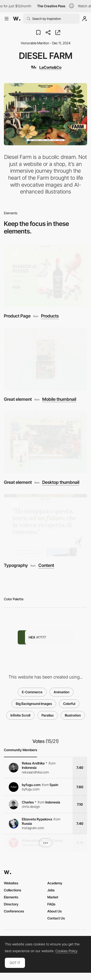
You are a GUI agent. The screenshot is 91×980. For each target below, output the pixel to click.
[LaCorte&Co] (46, 67)
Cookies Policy (66, 951)
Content (46, 565)
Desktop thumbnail (61, 482)
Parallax (48, 715)
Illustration (73, 715)
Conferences (14, 911)
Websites (11, 883)
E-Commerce (32, 692)
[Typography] (45, 525)
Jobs (51, 890)
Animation (62, 692)
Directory (11, 904)
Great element (18, 399)
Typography (16, 565)
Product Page (17, 316)
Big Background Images (34, 704)
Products (50, 316)
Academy (55, 883)
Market (53, 897)
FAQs (51, 904)
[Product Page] (45, 276)
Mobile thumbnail (59, 399)
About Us (54, 911)
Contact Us (56, 918)
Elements (11, 897)
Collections (12, 890)
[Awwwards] (17, 19)
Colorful (69, 704)
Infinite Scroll (20, 715)
